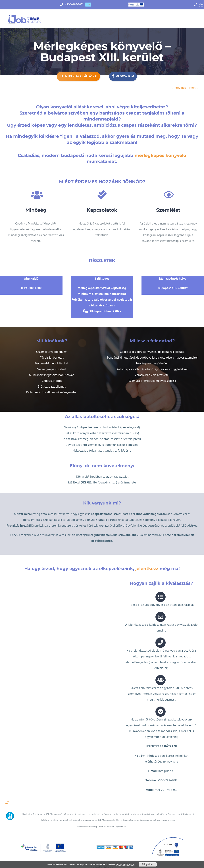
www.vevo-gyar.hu (166, 814)
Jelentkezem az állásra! (78, 76)
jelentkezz (147, 562)
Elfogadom (148, 864)
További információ (125, 864)
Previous (180, 88)
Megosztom (123, 76)
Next (192, 88)
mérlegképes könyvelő (160, 155)
